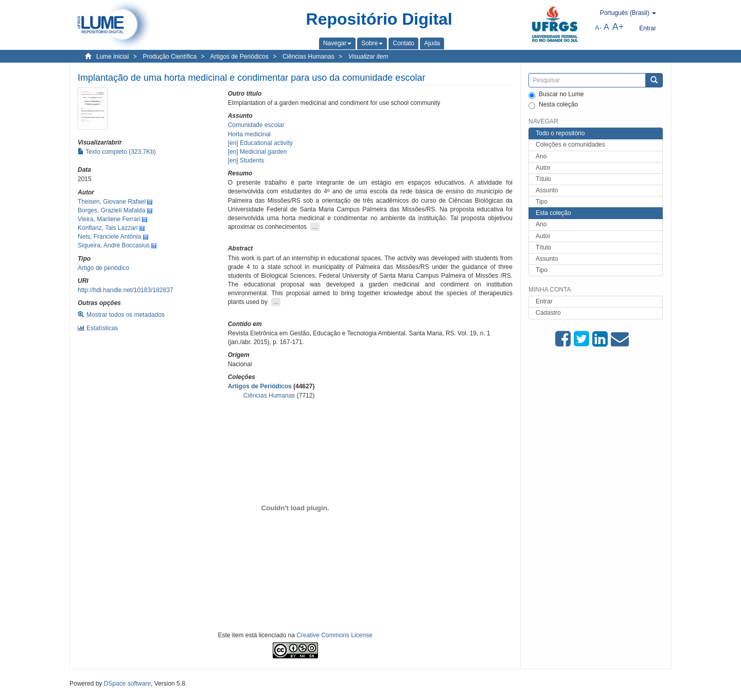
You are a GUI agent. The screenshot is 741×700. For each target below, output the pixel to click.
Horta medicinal (249, 134)
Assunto (547, 190)
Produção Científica (170, 57)
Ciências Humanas (308, 57)
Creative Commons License (334, 635)
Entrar (544, 301)
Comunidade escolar (256, 125)
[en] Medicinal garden (258, 152)
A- (598, 28)
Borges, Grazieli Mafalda (111, 210)
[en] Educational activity (260, 143)
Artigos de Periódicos (240, 57)
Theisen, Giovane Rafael (112, 202)
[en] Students (246, 160)
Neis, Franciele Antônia (109, 237)
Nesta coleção (553, 105)
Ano (541, 156)
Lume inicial (112, 57)
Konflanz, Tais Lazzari (108, 228)
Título (543, 179)
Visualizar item (368, 57)
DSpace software (127, 684)
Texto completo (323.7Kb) (117, 152)
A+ (618, 27)
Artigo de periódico (103, 268)
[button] (337, 43)
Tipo (542, 202)
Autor (543, 168)
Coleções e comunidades (570, 145)
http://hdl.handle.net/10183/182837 (126, 290)
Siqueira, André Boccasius (114, 245)
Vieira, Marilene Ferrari (109, 219)
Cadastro (548, 313)
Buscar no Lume (556, 95)
